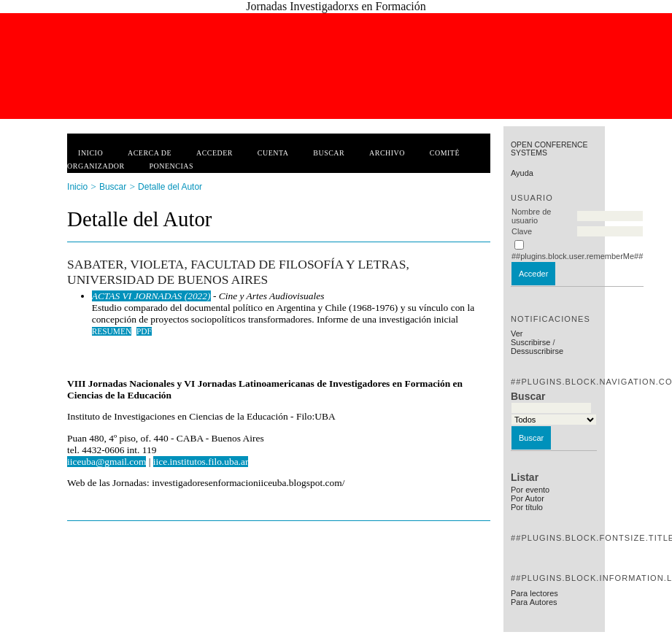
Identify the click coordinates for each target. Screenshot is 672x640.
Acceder (215, 153)
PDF (144, 331)
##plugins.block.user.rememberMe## (577, 256)
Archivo (387, 153)
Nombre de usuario (531, 216)
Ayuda (522, 173)
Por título (527, 507)
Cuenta (273, 153)
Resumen (112, 331)
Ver (517, 334)
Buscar (329, 153)
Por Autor (528, 498)
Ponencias (171, 166)
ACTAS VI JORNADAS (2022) (151, 296)
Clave (522, 231)
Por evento (530, 490)
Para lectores (534, 593)
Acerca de (150, 153)
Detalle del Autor (170, 187)
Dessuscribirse (537, 351)
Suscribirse (530, 342)
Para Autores (534, 602)
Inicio (90, 153)
